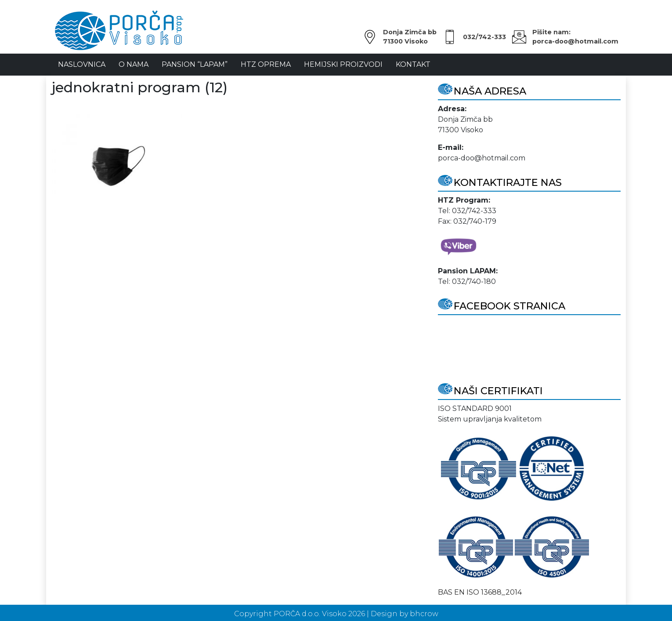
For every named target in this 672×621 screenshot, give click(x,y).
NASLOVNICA (82, 64)
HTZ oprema (266, 64)
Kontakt (413, 64)
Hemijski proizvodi (343, 64)
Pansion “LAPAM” (195, 64)
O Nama (134, 64)
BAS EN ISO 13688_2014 (480, 592)
